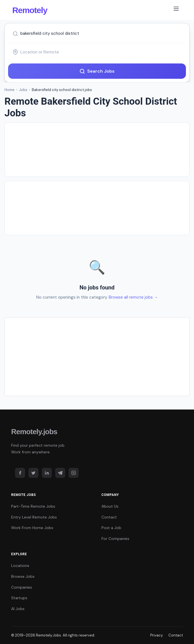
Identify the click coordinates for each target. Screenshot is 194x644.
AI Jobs (18, 609)
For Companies (115, 539)
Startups (19, 598)
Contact (109, 517)
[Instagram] (74, 473)
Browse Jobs (23, 576)
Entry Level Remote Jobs (34, 517)
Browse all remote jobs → (133, 297)
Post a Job (111, 528)
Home (9, 90)
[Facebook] (20, 473)
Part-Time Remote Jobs (33, 506)
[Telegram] (60, 473)
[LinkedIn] (47, 473)
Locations (20, 566)
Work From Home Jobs (32, 528)
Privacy (157, 635)
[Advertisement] (97, 150)
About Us (110, 506)
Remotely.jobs (34, 432)
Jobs (23, 90)
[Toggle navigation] (176, 10)
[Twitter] (33, 473)
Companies (22, 587)
